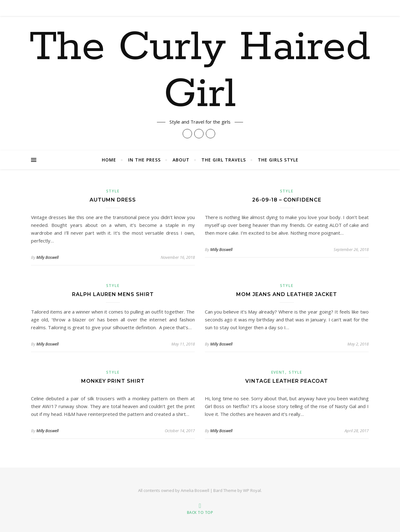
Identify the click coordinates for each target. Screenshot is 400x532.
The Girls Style (278, 160)
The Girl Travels (224, 160)
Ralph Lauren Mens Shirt (113, 294)
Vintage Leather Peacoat (287, 381)
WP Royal (252, 490)
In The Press (144, 160)
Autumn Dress (113, 200)
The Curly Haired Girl (200, 71)
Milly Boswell (47, 257)
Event (278, 372)
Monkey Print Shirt (113, 381)
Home (109, 160)
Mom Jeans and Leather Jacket (287, 294)
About (181, 160)
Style (113, 191)
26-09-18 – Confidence (287, 200)
